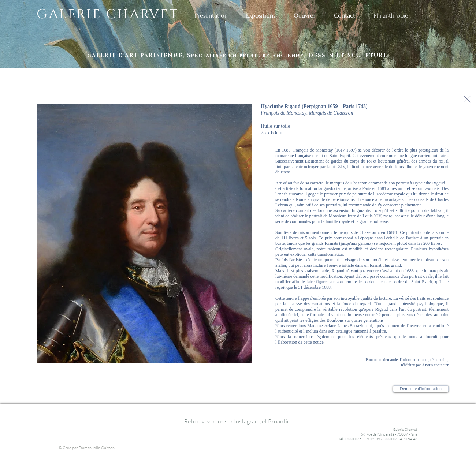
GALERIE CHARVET (108, 14)
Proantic (279, 421)
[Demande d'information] (421, 389)
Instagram (247, 421)
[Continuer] (467, 99)
